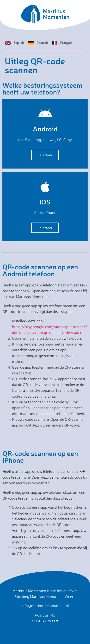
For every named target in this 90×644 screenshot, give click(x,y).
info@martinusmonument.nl (45, 606)
